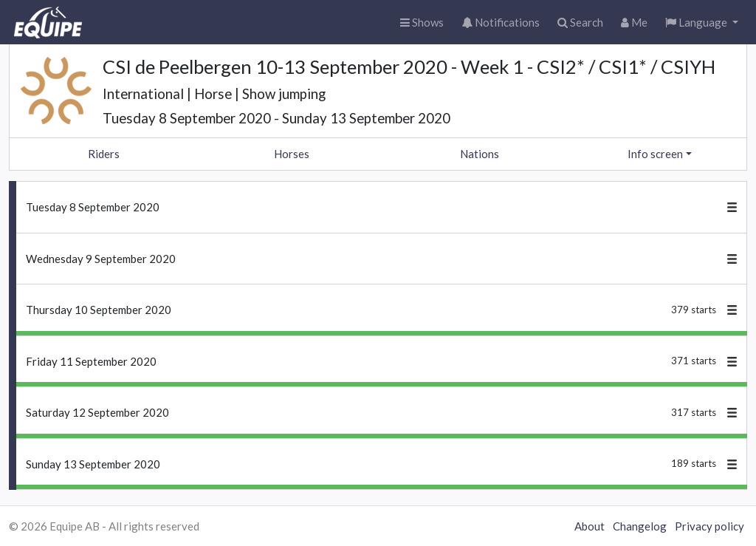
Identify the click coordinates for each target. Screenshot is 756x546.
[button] (702, 23)
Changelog (640, 526)
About (590, 526)
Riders (104, 154)
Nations (480, 154)
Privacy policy (709, 526)
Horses (292, 154)
